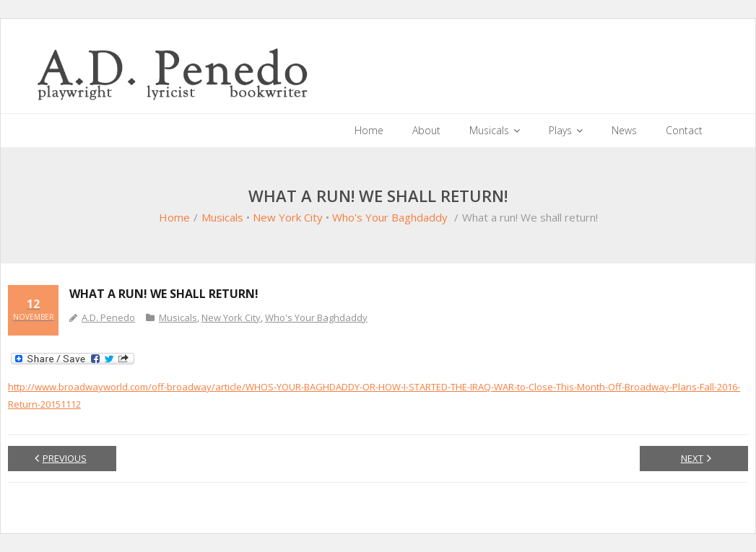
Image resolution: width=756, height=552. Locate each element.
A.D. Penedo (108, 317)
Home (174, 217)
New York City (288, 217)
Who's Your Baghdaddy (390, 217)
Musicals (222, 217)
